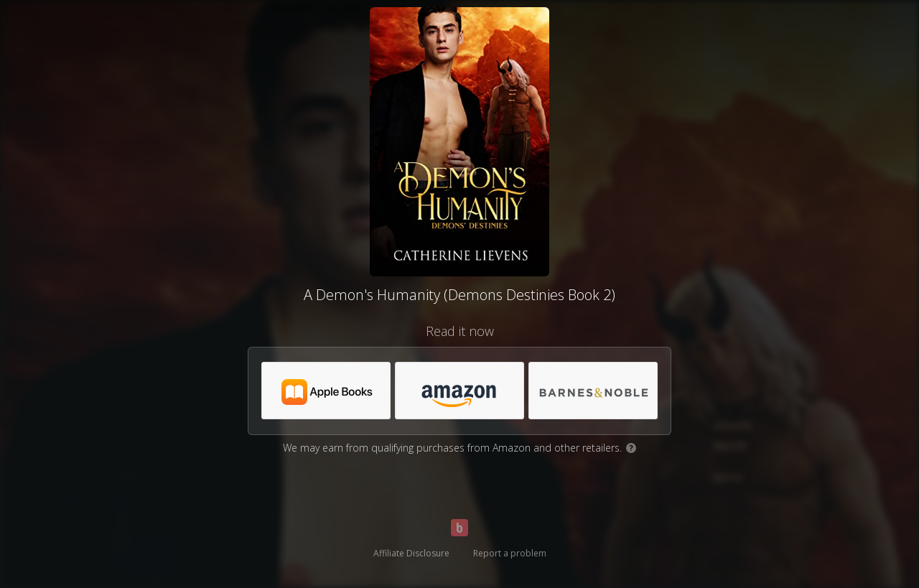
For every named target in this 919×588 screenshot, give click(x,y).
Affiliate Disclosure (411, 553)
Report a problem (510, 553)
